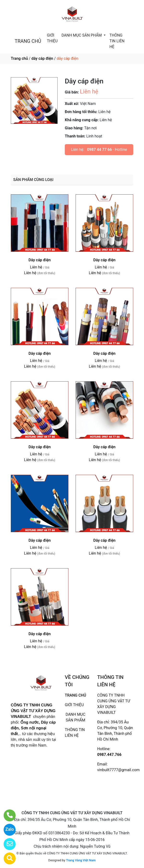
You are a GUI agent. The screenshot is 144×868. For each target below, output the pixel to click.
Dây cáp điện (40, 260)
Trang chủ (19, 58)
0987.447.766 (109, 755)
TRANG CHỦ (28, 41)
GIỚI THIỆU (52, 38)
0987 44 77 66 (99, 150)
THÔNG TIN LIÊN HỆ (117, 41)
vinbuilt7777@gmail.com (118, 770)
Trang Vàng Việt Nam (81, 860)
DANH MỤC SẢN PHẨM (82, 35)
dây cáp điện (42, 58)
